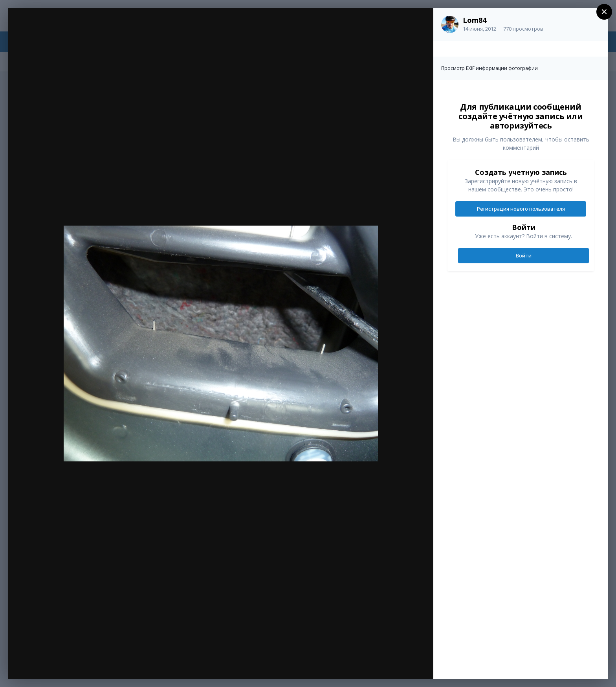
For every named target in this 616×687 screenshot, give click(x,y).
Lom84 (475, 20)
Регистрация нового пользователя (521, 209)
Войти (524, 255)
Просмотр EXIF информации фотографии (489, 68)
